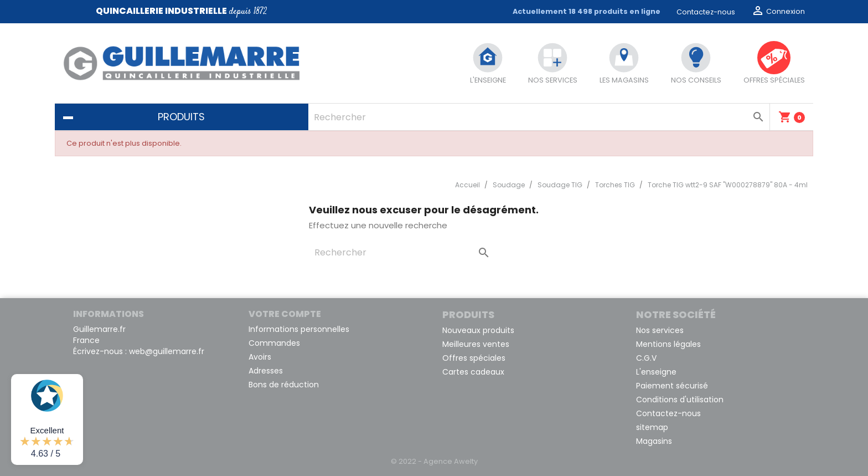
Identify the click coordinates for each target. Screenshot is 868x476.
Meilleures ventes (476, 344)
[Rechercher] (539, 117)
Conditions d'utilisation (680, 400)
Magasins (654, 441)
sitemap (652, 427)
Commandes (274, 343)
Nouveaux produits (478, 330)
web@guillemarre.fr (167, 351)
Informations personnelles (299, 329)
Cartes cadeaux (473, 372)
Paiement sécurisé (672, 386)
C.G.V (646, 358)
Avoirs (260, 357)
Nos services (660, 330)
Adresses (266, 371)
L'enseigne (656, 372)
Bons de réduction (284, 385)
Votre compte (285, 314)
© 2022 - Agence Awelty (434, 461)
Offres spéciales (474, 358)
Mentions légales (668, 344)
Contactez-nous (706, 12)
